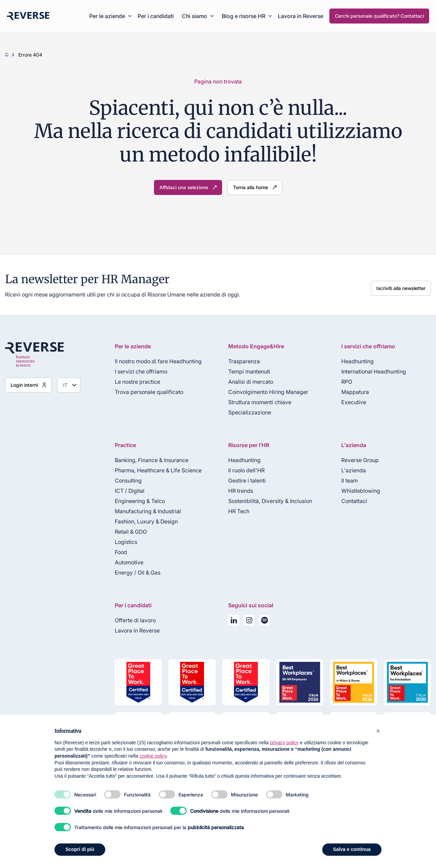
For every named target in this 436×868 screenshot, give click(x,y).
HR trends (241, 491)
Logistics (126, 542)
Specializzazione (250, 412)
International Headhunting (374, 371)
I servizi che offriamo (141, 371)
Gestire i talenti (247, 481)
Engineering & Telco (140, 501)
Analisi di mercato (251, 382)
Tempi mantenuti (249, 371)
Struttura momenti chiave (260, 402)
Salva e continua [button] (352, 849)
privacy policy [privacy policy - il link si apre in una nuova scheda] (284, 743)
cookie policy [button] (153, 756)
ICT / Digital (130, 491)
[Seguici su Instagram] (249, 622)
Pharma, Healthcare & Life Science (158, 470)
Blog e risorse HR (244, 16)
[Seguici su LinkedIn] (234, 622)
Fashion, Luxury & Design (146, 521)
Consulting (128, 481)
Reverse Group (360, 460)
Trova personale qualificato (149, 392)
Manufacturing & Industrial (148, 511)
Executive (354, 402)
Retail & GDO (131, 532)
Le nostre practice (137, 382)
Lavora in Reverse (301, 16)
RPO (347, 382)
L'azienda (354, 470)
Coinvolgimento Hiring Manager (268, 392)
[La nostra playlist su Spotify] (264, 622)
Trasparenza (244, 361)
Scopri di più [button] (80, 849)
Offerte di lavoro (135, 620)
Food (121, 552)
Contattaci (354, 501)
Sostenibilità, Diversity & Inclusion (270, 501)
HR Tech (239, 511)
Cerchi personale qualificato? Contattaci (379, 16)
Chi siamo (194, 16)
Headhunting (357, 361)
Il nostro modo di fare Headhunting (158, 361)
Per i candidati (156, 16)
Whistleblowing (361, 491)
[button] (378, 731)
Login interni (24, 385)
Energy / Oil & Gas (138, 573)
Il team (350, 481)
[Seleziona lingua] (69, 385)
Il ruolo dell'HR (246, 470)
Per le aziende (107, 16)
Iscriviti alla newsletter (401, 288)
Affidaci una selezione (184, 187)
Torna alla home (251, 187)
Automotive (129, 562)
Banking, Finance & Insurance (152, 460)
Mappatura (355, 392)
